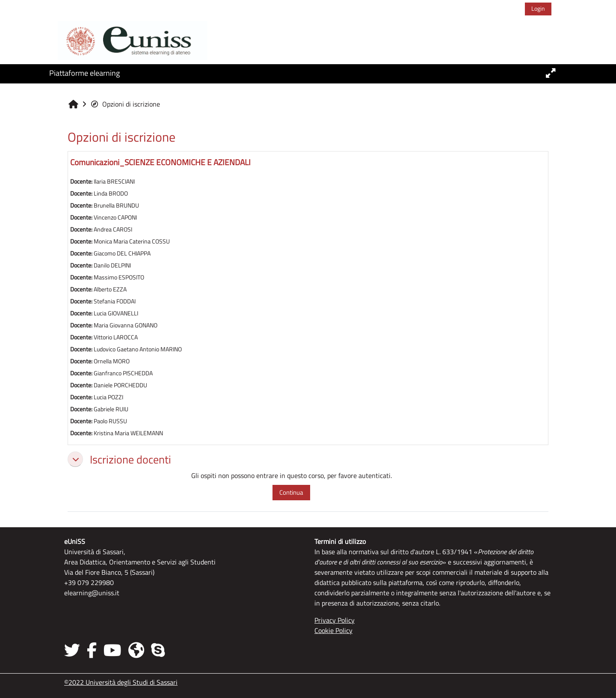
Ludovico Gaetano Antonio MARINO (138, 349)
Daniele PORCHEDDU (120, 385)
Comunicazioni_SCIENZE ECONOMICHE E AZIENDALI (160, 162)
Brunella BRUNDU (116, 205)
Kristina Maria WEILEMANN (128, 433)
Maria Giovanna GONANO (126, 325)
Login (538, 8)
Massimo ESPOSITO (119, 277)
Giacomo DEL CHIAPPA (122, 253)
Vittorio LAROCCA (116, 337)
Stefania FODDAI (115, 301)
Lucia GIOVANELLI (116, 313)
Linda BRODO (111, 193)
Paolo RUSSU (110, 421)
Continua (291, 492)
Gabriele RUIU (111, 409)
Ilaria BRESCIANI (114, 181)
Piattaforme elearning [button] (84, 73)
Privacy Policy (335, 620)
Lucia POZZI (108, 397)
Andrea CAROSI (113, 229)
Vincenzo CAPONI (115, 217)
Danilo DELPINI (112, 265)
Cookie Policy (333, 630)
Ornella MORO (112, 361)
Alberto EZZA (110, 289)
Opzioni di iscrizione (125, 104)
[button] (75, 459)
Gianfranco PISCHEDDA (123, 373)
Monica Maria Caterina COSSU (132, 241)
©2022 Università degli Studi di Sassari (121, 682)
